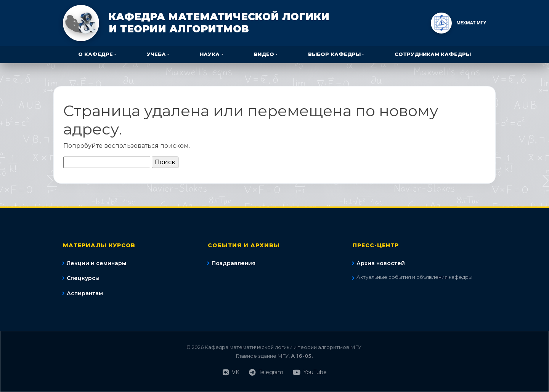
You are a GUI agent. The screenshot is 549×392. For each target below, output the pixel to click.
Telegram (266, 372)
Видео (264, 54)
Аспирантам (85, 293)
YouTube (310, 372)
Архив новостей (381, 263)
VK (231, 372)
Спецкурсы (83, 278)
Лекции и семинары (96, 263)
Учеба (156, 54)
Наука (210, 54)
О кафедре (96, 54)
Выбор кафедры (334, 54)
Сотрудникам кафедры (433, 54)
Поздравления (234, 263)
